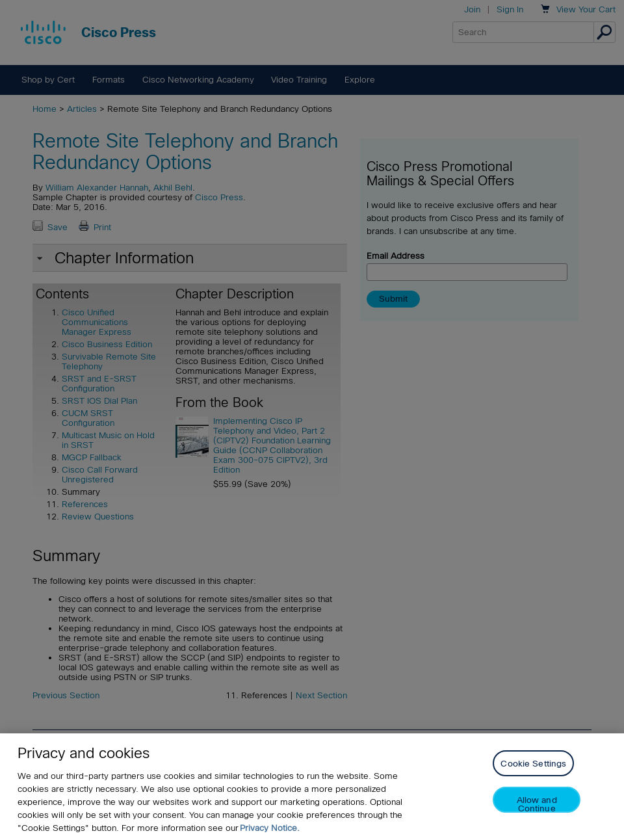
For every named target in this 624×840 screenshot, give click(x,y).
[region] (312, 787)
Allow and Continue (537, 804)
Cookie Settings (533, 764)
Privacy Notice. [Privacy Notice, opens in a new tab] (270, 828)
